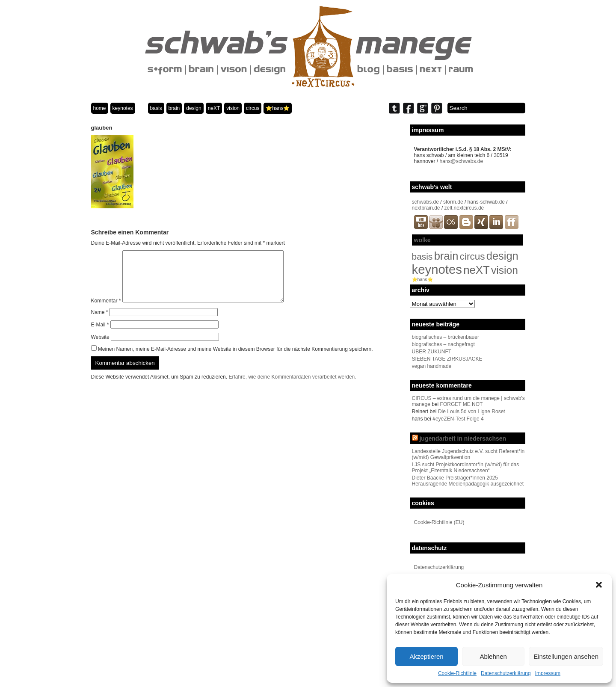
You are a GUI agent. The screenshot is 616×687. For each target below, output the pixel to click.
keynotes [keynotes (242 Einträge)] (437, 269)
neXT (214, 108)
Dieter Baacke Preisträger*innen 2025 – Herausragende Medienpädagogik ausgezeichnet (468, 481)
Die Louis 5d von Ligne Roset (472, 412)
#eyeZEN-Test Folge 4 (458, 419)
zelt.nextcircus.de (464, 208)
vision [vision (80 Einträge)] (505, 270)
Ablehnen (493, 656)
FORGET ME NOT (462, 404)
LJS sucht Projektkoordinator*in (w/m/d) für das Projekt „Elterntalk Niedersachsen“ (466, 468)
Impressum (548, 673)
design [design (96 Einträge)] (502, 256)
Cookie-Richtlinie (457, 673)
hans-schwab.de (486, 202)
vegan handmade (432, 366)
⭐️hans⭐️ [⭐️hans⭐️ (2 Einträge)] (422, 279)
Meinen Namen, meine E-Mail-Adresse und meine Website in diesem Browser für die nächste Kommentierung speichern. (235, 359)
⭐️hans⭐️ (278, 108)
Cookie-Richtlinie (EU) (439, 522)
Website (100, 347)
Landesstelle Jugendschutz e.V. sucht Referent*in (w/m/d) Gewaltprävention (468, 454)
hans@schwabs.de (462, 161)
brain (174, 108)
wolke (422, 240)
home (100, 108)
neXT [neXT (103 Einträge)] (476, 270)
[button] (599, 585)
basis (156, 108)
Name (100, 323)
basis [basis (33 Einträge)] (422, 256)
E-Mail (100, 335)
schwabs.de (425, 202)
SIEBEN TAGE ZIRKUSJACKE (447, 359)
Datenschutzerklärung (506, 673)
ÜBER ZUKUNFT (432, 352)
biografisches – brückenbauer (446, 337)
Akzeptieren (426, 656)
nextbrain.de (426, 208)
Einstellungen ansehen (566, 656)
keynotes (123, 108)
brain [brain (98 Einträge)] (446, 256)
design (194, 108)
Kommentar (106, 311)
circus (253, 108)
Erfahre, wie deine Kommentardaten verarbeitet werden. (292, 387)
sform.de (453, 202)
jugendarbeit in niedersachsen (463, 438)
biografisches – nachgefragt (443, 344)
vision (233, 108)
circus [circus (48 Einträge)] (472, 256)
